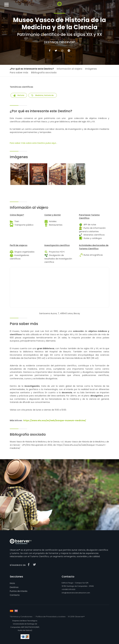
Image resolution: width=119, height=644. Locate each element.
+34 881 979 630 (69, 589)
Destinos (14, 587)
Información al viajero (70, 69)
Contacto (15, 595)
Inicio (12, 583)
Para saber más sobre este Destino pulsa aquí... (33, 143)
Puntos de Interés (19, 591)
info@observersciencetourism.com (76, 593)
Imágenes (91, 69)
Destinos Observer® (60, 42)
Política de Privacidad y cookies (51, 617)
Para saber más (19, 73)
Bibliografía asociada (44, 73)
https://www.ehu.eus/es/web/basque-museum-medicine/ (55, 420)
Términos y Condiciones (21, 617)
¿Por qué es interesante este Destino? (32, 69)
